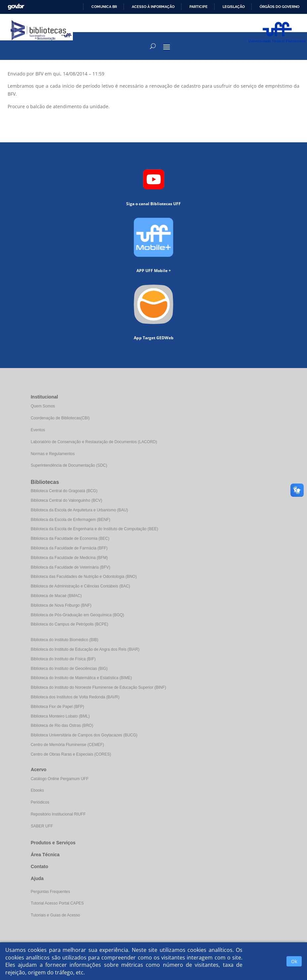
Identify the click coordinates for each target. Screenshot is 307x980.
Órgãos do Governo (280, 7)
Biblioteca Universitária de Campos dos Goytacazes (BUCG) (84, 735)
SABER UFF (42, 826)
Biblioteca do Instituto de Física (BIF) (63, 659)
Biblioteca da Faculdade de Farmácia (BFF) (69, 548)
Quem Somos (43, 406)
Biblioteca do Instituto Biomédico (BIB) (65, 640)
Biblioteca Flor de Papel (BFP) (57, 707)
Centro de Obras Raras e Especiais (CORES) (71, 754)
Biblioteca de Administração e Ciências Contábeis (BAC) (80, 586)
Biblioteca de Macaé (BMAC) (56, 596)
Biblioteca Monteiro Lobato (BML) (60, 716)
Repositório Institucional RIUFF (58, 814)
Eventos (38, 430)
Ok (294, 961)
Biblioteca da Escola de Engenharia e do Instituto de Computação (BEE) (95, 529)
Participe (199, 7)
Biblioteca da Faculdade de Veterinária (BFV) (71, 567)
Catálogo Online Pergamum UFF (60, 779)
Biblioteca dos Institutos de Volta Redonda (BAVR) (75, 697)
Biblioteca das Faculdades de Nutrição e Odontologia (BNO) (84, 577)
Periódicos (40, 802)
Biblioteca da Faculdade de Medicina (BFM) (69, 558)
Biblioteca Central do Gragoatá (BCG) (64, 491)
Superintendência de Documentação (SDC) (69, 465)
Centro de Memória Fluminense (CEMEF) (67, 745)
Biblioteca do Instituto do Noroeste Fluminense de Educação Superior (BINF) (99, 687)
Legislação (234, 7)
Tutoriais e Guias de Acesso (55, 915)
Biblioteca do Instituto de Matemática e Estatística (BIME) (81, 678)
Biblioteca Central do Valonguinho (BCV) (67, 500)
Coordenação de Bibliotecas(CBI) (60, 418)
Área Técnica (45, 855)
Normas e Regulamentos (53, 454)
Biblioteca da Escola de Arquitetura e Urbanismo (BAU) (79, 510)
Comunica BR (104, 7)
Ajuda (37, 878)
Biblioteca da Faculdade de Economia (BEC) (70, 538)
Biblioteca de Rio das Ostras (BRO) (62, 725)
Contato (40, 866)
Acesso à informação (153, 7)
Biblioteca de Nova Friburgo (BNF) (61, 605)
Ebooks (37, 790)
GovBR (16, 7)
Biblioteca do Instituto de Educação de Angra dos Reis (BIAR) (85, 649)
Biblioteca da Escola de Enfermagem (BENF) (71, 520)
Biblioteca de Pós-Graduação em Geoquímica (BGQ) (77, 615)
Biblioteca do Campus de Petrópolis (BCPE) (70, 624)
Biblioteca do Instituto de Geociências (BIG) (69, 669)
